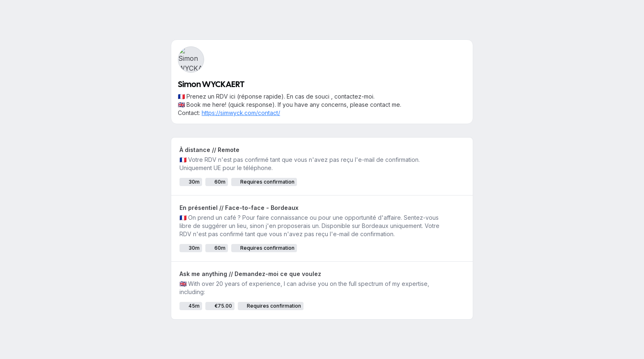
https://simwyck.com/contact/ (241, 113)
